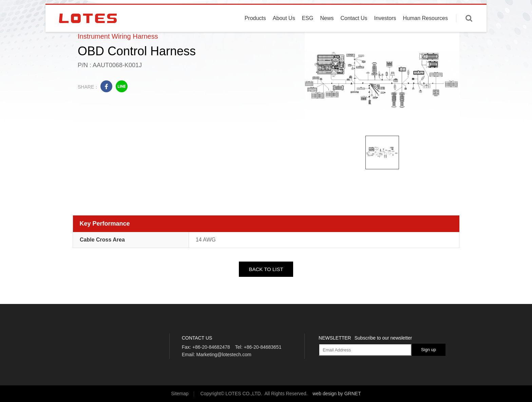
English (452, 10)
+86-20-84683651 (262, 347)
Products (255, 31)
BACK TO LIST (266, 269)
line (122, 86)
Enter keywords (469, 32)
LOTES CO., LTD (88, 32)
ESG (308, 31)
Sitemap (180, 394)
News (327, 31)
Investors (385, 31)
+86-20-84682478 (211, 347)
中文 (472, 10)
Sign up (429, 350)
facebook (106, 86)
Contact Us (354, 31)
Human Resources (426, 31)
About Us (284, 31)
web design (325, 394)
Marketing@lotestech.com (224, 355)
